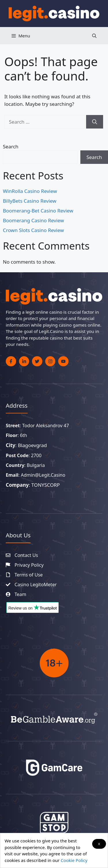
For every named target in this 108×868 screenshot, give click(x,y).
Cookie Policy (74, 860)
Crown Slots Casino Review (33, 230)
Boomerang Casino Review (33, 220)
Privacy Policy (29, 565)
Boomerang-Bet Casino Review (38, 211)
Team (20, 594)
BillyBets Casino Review (30, 201)
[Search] (95, 122)
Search (11, 146)
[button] (94, 36)
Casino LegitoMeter (35, 585)
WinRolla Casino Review (30, 191)
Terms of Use (29, 575)
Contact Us (26, 555)
